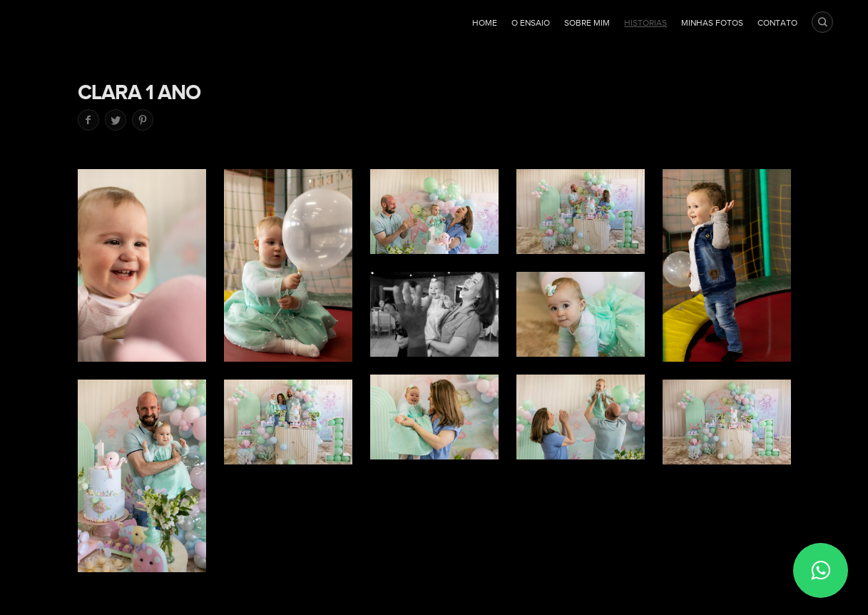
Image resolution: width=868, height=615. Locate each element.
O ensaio (531, 23)
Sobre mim (587, 23)
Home (485, 23)
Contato (777, 23)
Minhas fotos (712, 23)
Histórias (645, 23)
